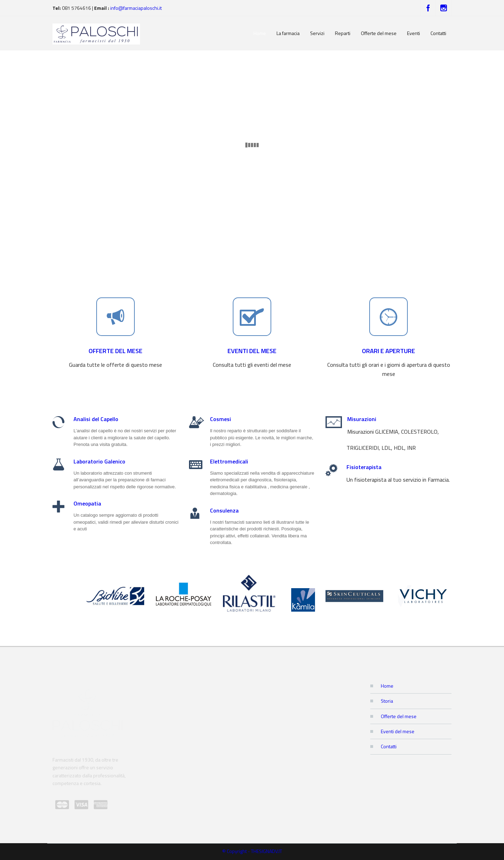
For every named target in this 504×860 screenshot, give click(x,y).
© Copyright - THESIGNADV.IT (252, 851)
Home (387, 686)
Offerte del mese (399, 716)
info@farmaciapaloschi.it (136, 8)
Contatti (389, 746)
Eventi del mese (398, 731)
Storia (387, 701)
